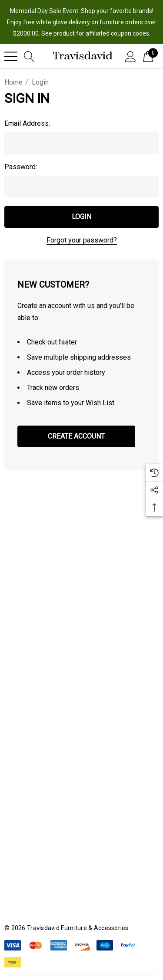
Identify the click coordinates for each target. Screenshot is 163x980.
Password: (21, 167)
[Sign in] (131, 56)
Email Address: (27, 123)
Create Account (76, 436)
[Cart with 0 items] (148, 56)
